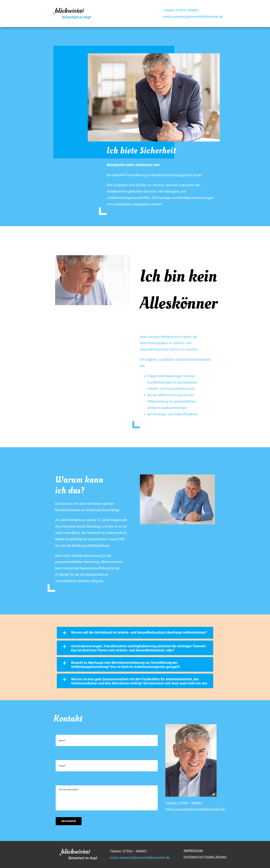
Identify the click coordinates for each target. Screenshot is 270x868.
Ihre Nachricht (67, 781)
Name (61, 731)
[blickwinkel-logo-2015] (72, 9)
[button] (135, 633)
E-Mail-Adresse (68, 756)
